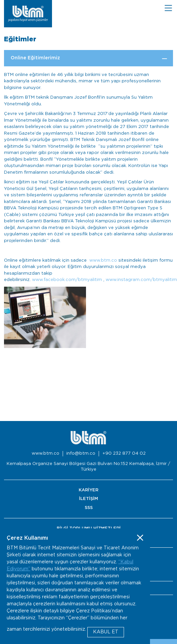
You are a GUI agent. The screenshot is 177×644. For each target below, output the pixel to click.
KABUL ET (106, 632)
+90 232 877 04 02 (124, 453)
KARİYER (88, 490)
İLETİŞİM (88, 499)
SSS (89, 508)
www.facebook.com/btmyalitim (67, 280)
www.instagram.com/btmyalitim (141, 280)
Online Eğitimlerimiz (35, 58)
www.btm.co (103, 260)
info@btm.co (81, 453)
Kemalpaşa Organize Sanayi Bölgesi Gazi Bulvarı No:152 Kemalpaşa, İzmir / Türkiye (88, 467)
